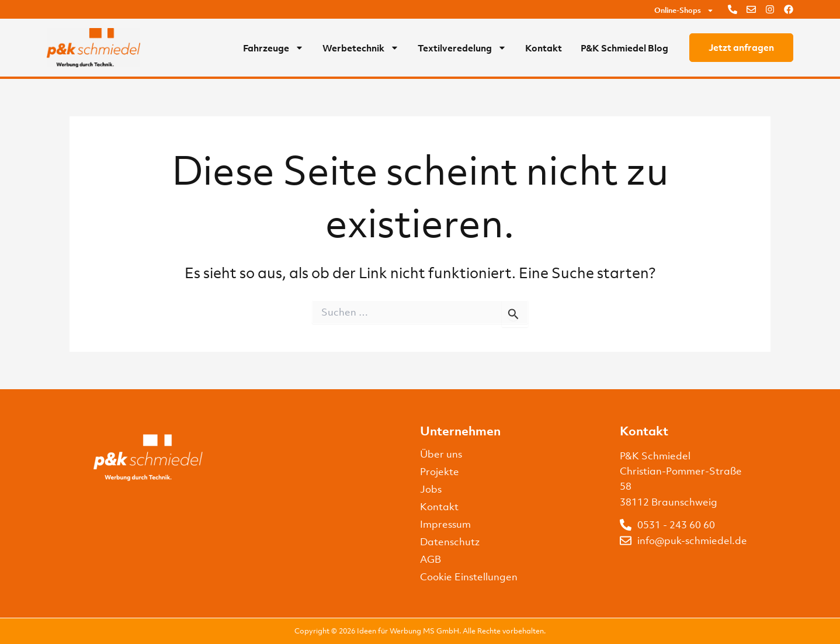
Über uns (441, 454)
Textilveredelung (462, 48)
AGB (431, 559)
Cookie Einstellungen (469, 577)
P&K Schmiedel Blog (624, 48)
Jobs (431, 489)
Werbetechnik (361, 48)
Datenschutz (450, 542)
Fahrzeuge (273, 48)
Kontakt (544, 48)
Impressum (445, 524)
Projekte (440, 472)
